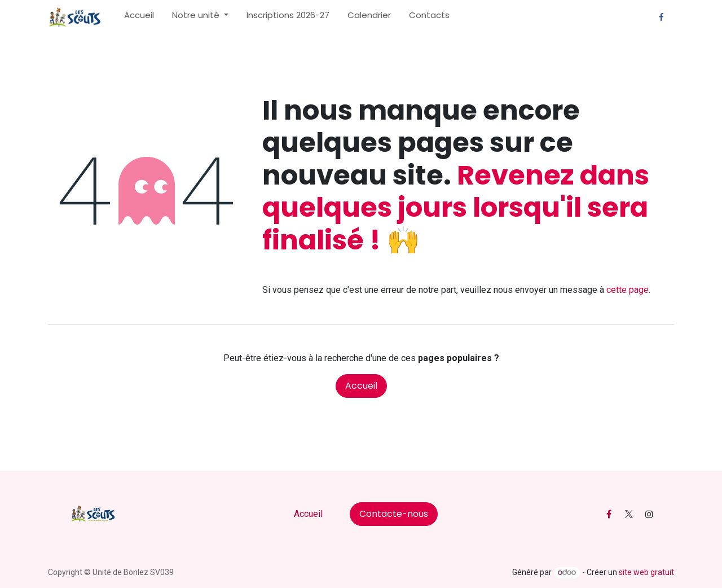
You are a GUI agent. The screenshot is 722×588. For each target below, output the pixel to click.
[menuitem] (139, 18)
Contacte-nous (394, 514)
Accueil (361, 386)
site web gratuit (646, 572)
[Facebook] (661, 17)
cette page (628, 290)
